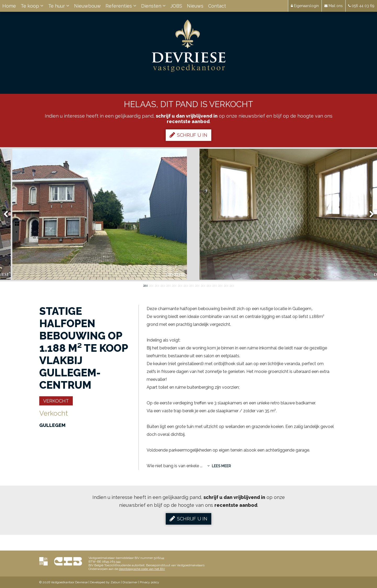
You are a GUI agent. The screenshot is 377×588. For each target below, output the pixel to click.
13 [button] (214, 285)
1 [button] (145, 285)
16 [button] (232, 285)
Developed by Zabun (105, 582)
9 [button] (191, 285)
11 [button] (203, 285)
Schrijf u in (188, 135)
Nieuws (195, 6)
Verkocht (56, 401)
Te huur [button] (59, 6)
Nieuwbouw (87, 6)
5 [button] (168, 285)
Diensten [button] (153, 6)
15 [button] (226, 285)
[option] (189, 214)
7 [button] (180, 285)
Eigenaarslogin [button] (305, 6)
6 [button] (174, 285)
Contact (217, 6)
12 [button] (209, 285)
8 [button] (186, 285)
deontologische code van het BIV (142, 569)
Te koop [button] (32, 6)
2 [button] (151, 285)
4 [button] (163, 285)
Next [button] (369, 214)
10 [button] (197, 285)
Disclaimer (130, 582)
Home (9, 6)
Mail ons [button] (334, 6)
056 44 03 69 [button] (361, 6)
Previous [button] (8, 214)
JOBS (176, 6)
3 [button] (157, 285)
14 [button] (220, 285)
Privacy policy (149, 582)
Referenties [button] (121, 6)
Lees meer (219, 466)
